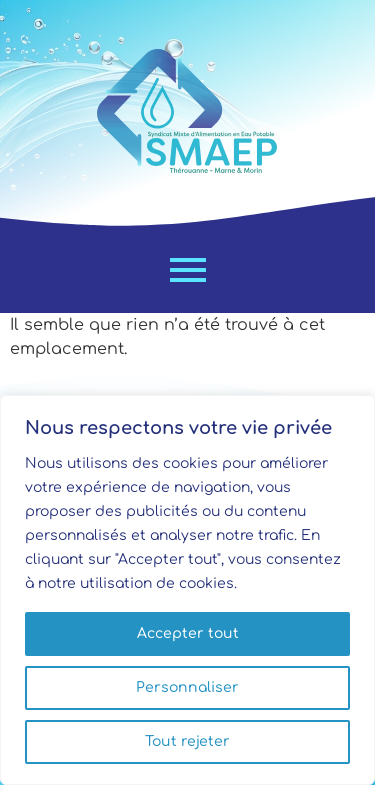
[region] (187, 590)
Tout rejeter (187, 741)
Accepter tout (188, 633)
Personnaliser (187, 687)
